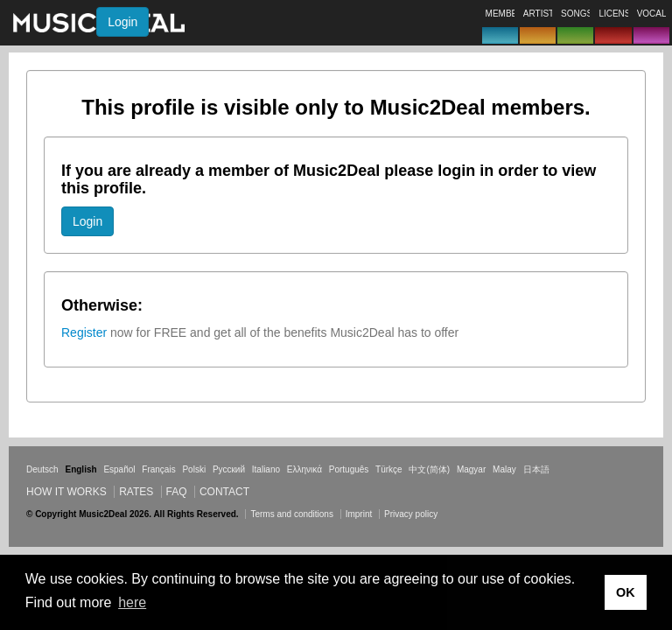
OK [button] (626, 592)
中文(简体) (429, 469)
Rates (136, 492)
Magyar (471, 469)
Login (122, 22)
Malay (504, 469)
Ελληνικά (304, 469)
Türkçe (389, 469)
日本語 (536, 469)
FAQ (177, 492)
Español (119, 469)
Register (84, 332)
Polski (194, 469)
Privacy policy (411, 514)
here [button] (132, 602)
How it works (66, 492)
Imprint (359, 514)
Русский (229, 469)
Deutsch (42, 469)
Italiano (266, 469)
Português (349, 469)
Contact (224, 492)
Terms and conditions (292, 514)
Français (158, 469)
